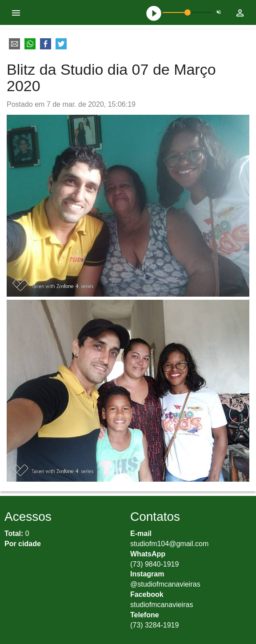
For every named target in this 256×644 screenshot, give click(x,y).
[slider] (188, 12)
